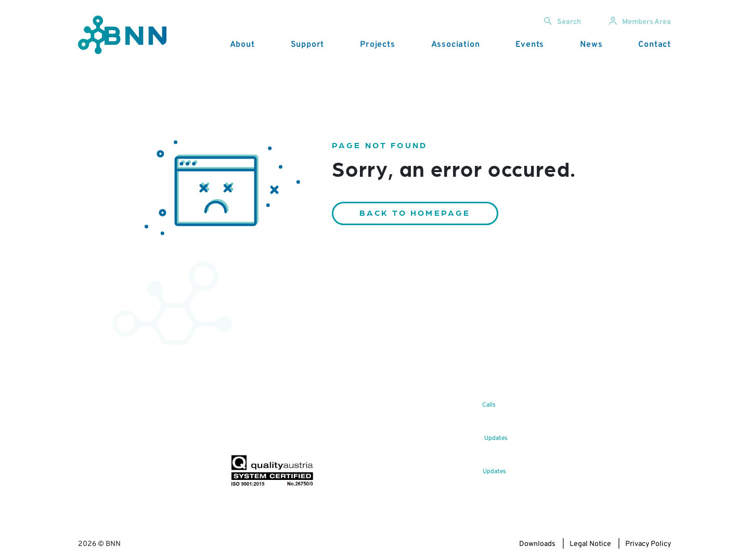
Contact (655, 45)
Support (308, 45)
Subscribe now (292, 430)
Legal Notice (590, 544)
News (591, 45)
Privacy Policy (648, 544)
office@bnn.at (100, 446)
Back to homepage (415, 212)
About (242, 45)
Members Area (640, 22)
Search (563, 22)
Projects (377, 45)
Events (530, 45)
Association (456, 45)
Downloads (537, 544)
